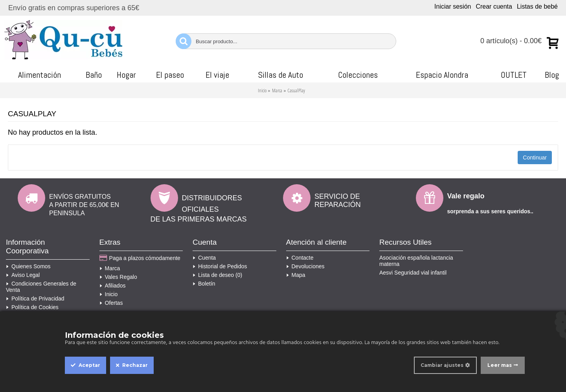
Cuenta (204, 258)
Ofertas (111, 303)
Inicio (262, 91)
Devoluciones (305, 266)
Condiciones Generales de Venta (41, 287)
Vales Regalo (118, 277)
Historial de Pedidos (220, 266)
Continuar (535, 158)
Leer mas (500, 365)
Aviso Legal (23, 275)
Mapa (296, 275)
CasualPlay (296, 91)
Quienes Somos (28, 266)
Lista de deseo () (217, 275)
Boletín (204, 284)
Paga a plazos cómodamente (140, 258)
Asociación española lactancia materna (416, 261)
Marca (277, 91)
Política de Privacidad (35, 299)
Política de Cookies (32, 307)
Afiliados (113, 286)
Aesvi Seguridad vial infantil (413, 273)
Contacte (300, 258)
